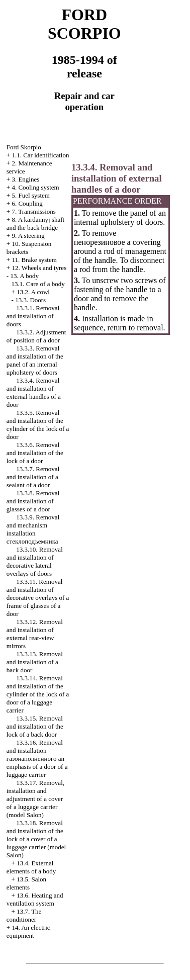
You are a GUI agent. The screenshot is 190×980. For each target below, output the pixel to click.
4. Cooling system (35, 187)
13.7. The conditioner (24, 915)
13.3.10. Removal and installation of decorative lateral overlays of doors (35, 561)
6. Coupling (27, 203)
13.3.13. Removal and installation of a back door (35, 662)
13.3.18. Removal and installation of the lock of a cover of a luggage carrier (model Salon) (36, 839)
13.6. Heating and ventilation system (35, 899)
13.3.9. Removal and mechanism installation (33, 529)
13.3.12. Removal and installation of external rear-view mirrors (35, 634)
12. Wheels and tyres (39, 268)
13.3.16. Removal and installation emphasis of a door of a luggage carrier (37, 759)
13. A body (24, 276)
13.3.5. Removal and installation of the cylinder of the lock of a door (38, 425)
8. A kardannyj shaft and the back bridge (35, 224)
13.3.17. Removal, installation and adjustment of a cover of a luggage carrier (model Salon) (35, 799)
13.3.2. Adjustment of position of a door (36, 336)
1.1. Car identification (40, 155)
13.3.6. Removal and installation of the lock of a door (35, 453)
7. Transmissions (33, 211)
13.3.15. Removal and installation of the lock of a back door (35, 726)
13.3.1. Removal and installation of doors (33, 316)
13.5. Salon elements (26, 883)
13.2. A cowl (33, 292)
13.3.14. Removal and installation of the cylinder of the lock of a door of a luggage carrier (38, 694)
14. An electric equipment (28, 931)
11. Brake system (34, 260)
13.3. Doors (30, 300)
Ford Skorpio (24, 147)
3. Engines (25, 179)
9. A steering (28, 236)
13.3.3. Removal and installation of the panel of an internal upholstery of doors (35, 360)
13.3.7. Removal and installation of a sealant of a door (33, 477)
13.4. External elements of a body (31, 867)
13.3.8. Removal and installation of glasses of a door (33, 501)
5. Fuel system (30, 195)
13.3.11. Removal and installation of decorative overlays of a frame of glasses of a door (38, 598)
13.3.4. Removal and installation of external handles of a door (34, 392)
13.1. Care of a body (38, 284)
